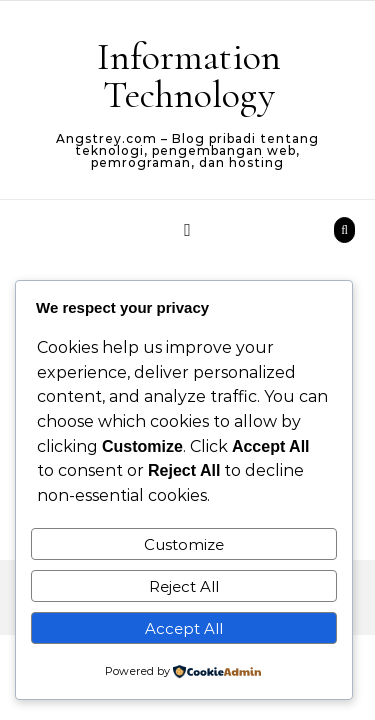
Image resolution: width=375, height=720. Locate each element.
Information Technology (189, 76)
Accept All (184, 628)
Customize (184, 544)
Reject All (184, 586)
